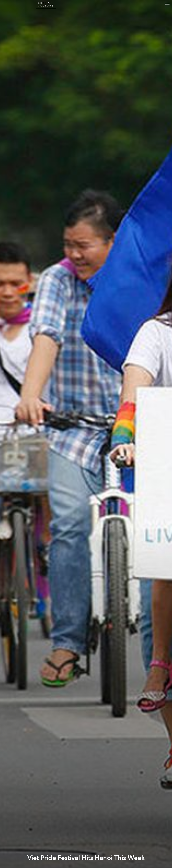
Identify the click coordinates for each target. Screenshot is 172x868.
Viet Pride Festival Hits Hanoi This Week (86, 858)
